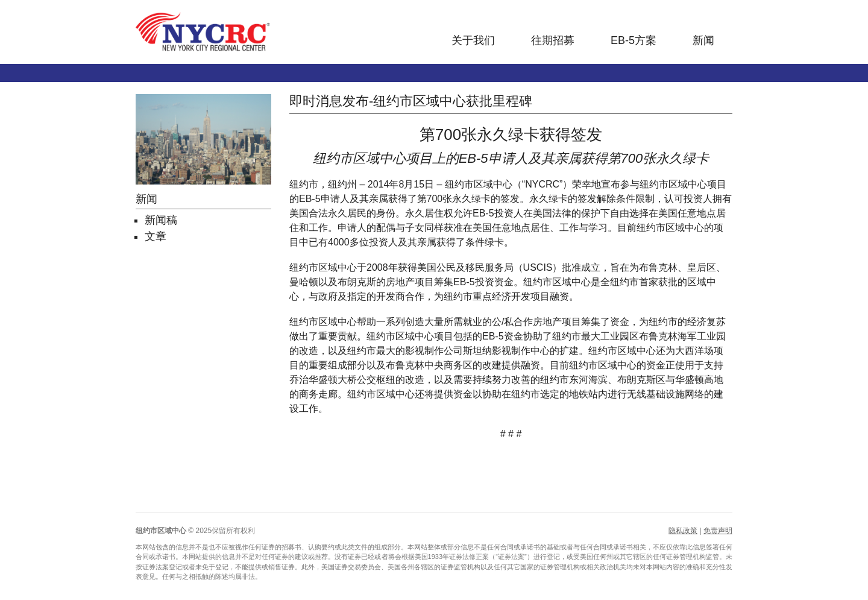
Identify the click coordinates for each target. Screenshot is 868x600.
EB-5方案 (634, 40)
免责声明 (718, 531)
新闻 (703, 40)
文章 (156, 236)
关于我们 (473, 40)
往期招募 (553, 40)
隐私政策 (683, 531)
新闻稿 (161, 220)
